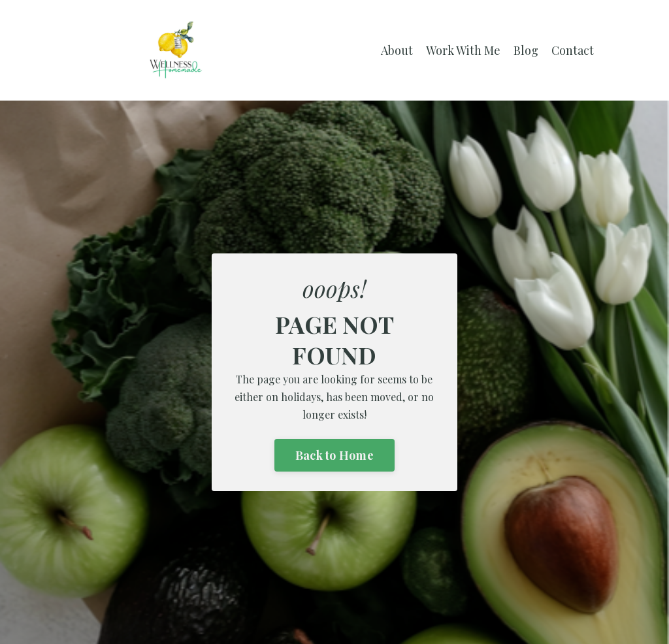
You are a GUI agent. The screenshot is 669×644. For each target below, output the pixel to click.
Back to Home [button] (334, 455)
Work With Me (463, 50)
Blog (526, 50)
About (397, 50)
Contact (573, 50)
